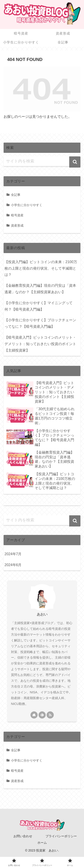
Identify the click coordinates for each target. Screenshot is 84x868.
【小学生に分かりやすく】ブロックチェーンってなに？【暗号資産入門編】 (40, 323)
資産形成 (17, 225)
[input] (42, 161)
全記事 (16, 195)
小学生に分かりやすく (27, 205)
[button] (75, 162)
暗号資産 (17, 215)
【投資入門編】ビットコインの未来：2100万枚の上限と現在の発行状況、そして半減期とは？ (41, 268)
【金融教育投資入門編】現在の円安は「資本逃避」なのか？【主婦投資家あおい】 (40, 289)
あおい (42, 614)
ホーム (42, 843)
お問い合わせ (23, 836)
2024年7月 (13, 554)
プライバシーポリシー (61, 836)
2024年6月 (13, 565)
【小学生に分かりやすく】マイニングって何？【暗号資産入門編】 (39, 306)
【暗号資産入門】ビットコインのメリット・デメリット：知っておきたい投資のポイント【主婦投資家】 (40, 344)
